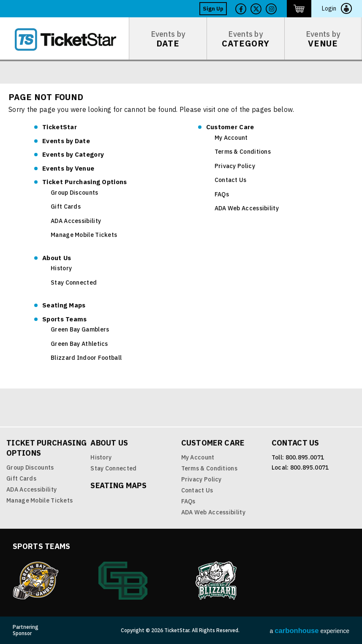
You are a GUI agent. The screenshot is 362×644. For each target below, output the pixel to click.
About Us (57, 258)
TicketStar (71, 39)
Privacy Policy (235, 166)
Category (73, 154)
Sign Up (213, 9)
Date (66, 141)
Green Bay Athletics (79, 344)
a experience (310, 631)
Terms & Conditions (243, 152)
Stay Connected (74, 283)
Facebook (241, 9)
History (61, 268)
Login (329, 8)
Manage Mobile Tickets (84, 235)
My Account (231, 138)
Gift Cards (66, 207)
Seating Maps (64, 305)
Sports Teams (65, 319)
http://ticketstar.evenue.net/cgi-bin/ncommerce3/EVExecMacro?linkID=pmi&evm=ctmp (299, 9)
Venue (68, 168)
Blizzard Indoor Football (86, 358)
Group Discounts (75, 193)
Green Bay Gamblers (80, 329)
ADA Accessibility (76, 221)
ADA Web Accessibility (247, 208)
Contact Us (231, 180)
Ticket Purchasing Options (85, 182)
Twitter (256, 9)
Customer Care (230, 127)
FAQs (222, 194)
